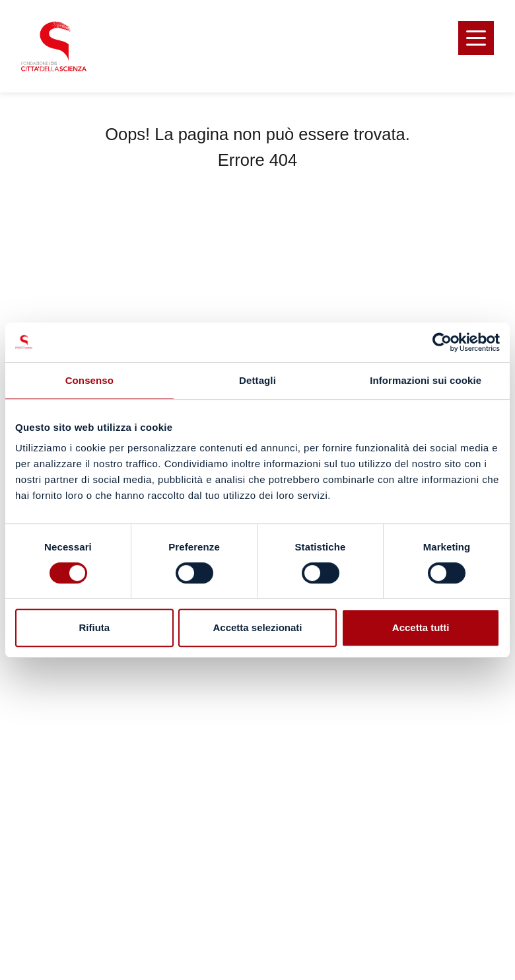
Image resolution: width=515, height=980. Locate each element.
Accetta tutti (421, 627)
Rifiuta (94, 627)
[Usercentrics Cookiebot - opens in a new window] (442, 342)
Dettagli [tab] (257, 380)
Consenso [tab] (89, 380)
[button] (476, 38)
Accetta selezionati (257, 627)
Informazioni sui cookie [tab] (426, 380)
